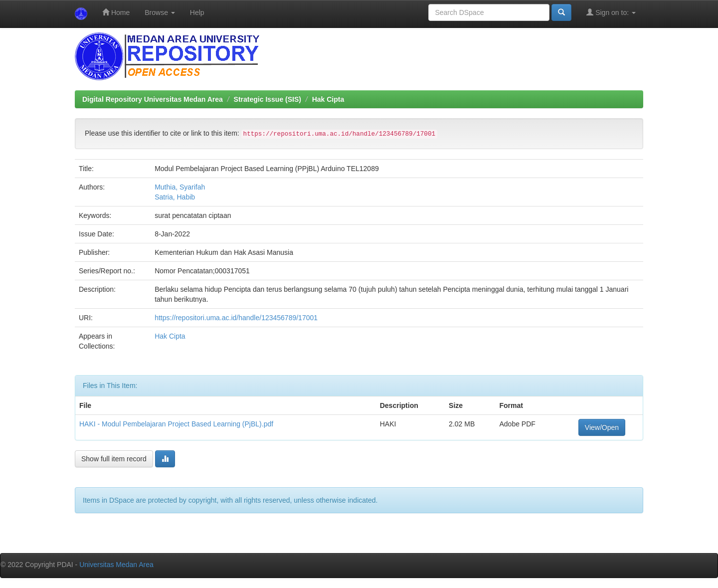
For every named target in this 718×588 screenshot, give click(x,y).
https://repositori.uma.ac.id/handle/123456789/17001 (236, 318)
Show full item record (114, 459)
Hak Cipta (328, 99)
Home (116, 12)
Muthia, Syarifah (180, 187)
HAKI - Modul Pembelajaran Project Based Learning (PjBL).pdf (176, 424)
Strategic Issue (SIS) (268, 99)
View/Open (602, 427)
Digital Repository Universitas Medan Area (153, 99)
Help (197, 12)
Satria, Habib (175, 197)
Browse (160, 12)
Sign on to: (611, 12)
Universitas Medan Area (116, 565)
